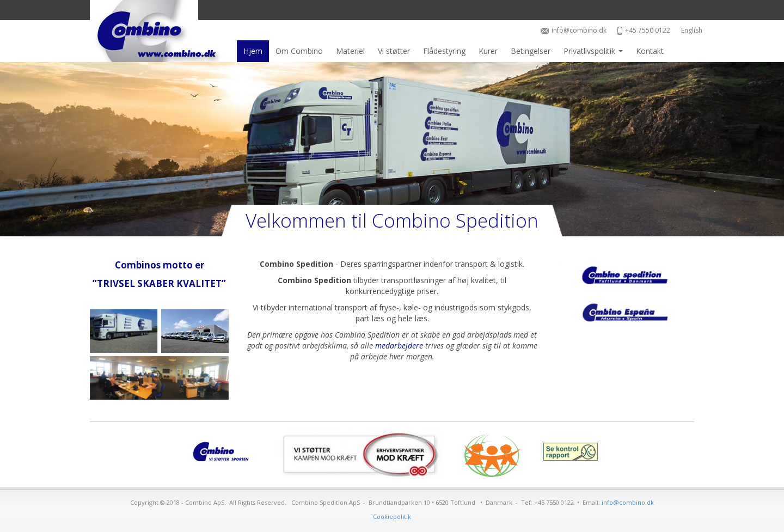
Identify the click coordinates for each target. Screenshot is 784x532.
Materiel (350, 51)
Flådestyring (444, 51)
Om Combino (299, 51)
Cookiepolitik (392, 516)
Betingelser (531, 51)
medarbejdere (399, 346)
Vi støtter (394, 51)
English (692, 30)
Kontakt (650, 51)
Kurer (488, 51)
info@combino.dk (574, 30)
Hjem (253, 51)
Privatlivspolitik (593, 51)
